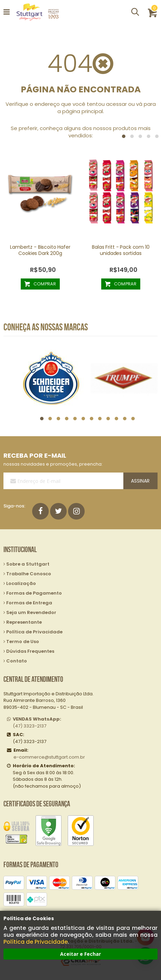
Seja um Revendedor (31, 612)
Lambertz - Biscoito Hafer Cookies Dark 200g (40, 250)
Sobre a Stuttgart (28, 564)
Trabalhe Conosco (29, 574)
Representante (24, 622)
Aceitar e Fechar (80, 954)
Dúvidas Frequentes (30, 651)
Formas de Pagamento (34, 593)
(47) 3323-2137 (37, 722)
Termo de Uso (23, 642)
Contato (17, 661)
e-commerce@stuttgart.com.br (49, 757)
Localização (21, 583)
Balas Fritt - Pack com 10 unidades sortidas (121, 250)
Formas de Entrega (29, 603)
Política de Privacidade (36, 942)
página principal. (83, 111)
